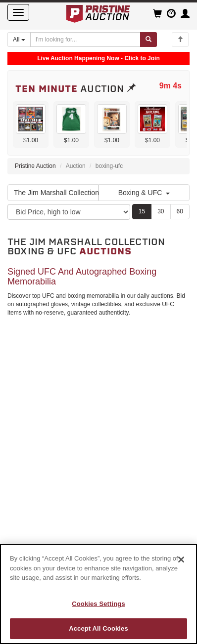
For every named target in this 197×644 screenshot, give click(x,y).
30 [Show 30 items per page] (161, 211)
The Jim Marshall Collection (56, 193)
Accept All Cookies (98, 628)
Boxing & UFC (144, 193)
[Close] (181, 560)
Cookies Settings (98, 604)
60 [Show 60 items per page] (180, 211)
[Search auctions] (85, 40)
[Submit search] (148, 40)
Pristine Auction (35, 166)
